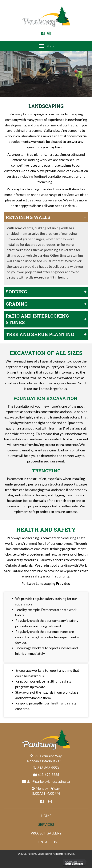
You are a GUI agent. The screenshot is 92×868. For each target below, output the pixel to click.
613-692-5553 (48, 768)
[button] (43, 33)
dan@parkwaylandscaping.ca (48, 781)
